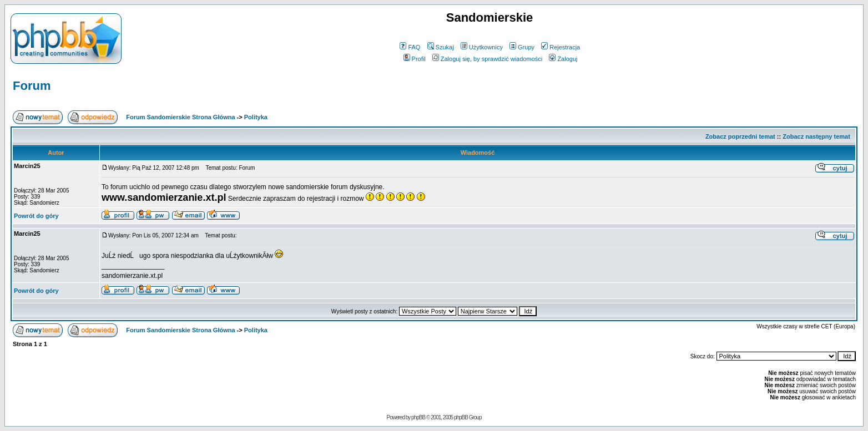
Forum (32, 86)
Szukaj (441, 47)
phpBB (418, 417)
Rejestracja (561, 47)
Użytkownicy (482, 47)
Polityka (256, 117)
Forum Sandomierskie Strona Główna (180, 117)
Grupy (522, 47)
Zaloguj (563, 59)
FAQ (410, 47)
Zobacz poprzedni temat (740, 136)
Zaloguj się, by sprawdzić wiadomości (487, 59)
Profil (415, 59)
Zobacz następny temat (816, 136)
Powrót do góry (36, 216)
